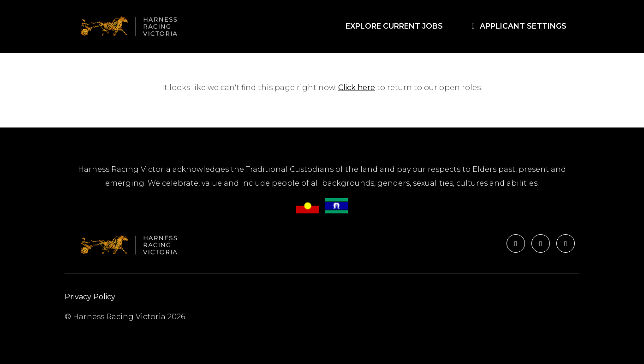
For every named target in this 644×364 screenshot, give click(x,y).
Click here (357, 88)
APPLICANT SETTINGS (518, 26)
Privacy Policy (90, 297)
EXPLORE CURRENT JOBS (396, 26)
